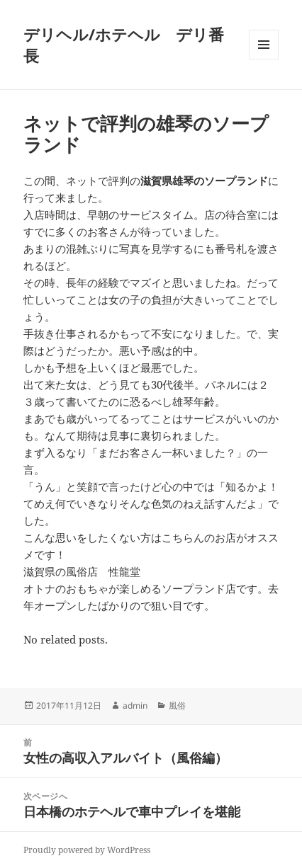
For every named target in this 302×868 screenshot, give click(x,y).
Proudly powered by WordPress (87, 850)
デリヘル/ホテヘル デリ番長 (124, 45)
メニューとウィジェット (264, 59)
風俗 (177, 706)
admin (135, 706)
